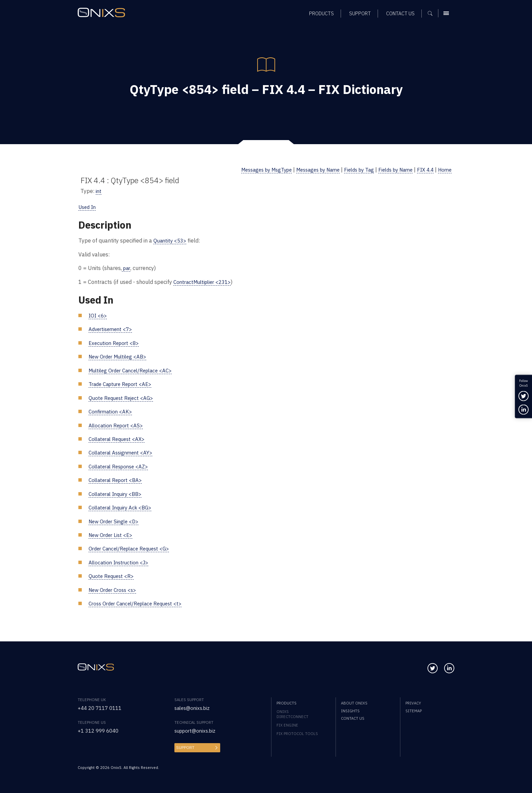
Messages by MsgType (248, 169)
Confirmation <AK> (111, 411)
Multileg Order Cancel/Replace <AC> (134, 370)
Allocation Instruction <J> (120, 561)
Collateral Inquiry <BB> (118, 493)
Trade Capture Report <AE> (123, 383)
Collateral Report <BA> (117, 479)
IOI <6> (98, 315)
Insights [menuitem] (350, 710)
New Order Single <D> (116, 520)
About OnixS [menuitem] (354, 702)
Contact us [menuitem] (353, 717)
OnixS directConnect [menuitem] (292, 713)
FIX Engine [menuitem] (287, 724)
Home (444, 169)
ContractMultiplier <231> (205, 281)
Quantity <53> (171, 240)
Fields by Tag (351, 169)
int (99, 191)
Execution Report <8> (115, 342)
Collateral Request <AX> (119, 438)
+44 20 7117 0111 (102, 707)
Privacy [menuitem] (413, 702)
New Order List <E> (112, 534)
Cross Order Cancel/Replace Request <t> (139, 602)
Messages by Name (305, 169)
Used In (88, 207)
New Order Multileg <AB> (120, 356)
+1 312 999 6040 (100, 729)
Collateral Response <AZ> (121, 466)
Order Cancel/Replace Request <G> (132, 548)
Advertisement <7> (112, 329)
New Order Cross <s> (115, 589)
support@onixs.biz (197, 729)
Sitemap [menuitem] (414, 710)
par (127, 268)
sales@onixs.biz (194, 707)
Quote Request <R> (112, 575)
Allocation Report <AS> (117, 424)
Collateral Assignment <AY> (123, 452)
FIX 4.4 (423, 169)
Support (185, 746)
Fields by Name (391, 169)
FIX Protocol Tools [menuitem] (297, 732)
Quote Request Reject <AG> (123, 397)
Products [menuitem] (287, 702)
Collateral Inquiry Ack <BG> (123, 507)
